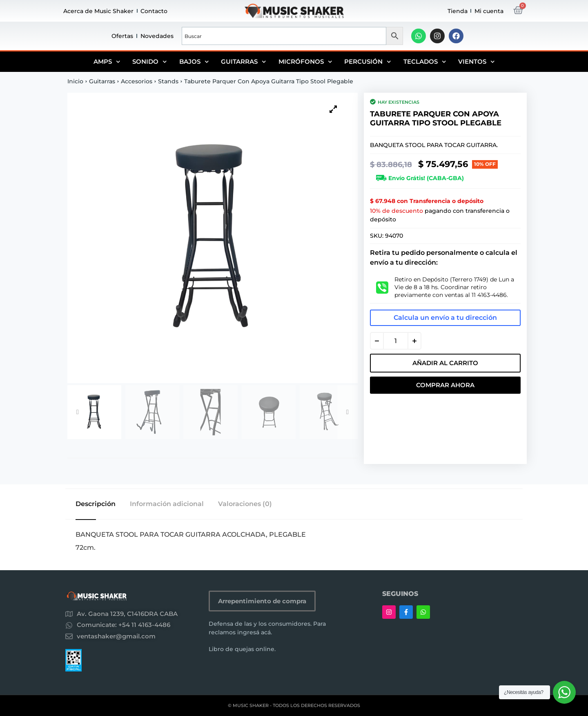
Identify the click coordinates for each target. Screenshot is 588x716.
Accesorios (137, 81)
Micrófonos (305, 62)
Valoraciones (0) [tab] (245, 504)
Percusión (368, 62)
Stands (168, 81)
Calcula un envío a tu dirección (445, 318)
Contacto (154, 11)
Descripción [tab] (96, 504)
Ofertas (122, 36)
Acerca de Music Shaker (98, 11)
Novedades (157, 36)
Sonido (150, 62)
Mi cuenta (489, 11)
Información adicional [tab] (167, 504)
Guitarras (244, 62)
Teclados (425, 62)
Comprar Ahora (445, 385)
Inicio (75, 81)
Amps (107, 62)
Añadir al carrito (445, 363)
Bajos (194, 62)
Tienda (458, 11)
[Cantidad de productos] (396, 341)
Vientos (477, 62)
